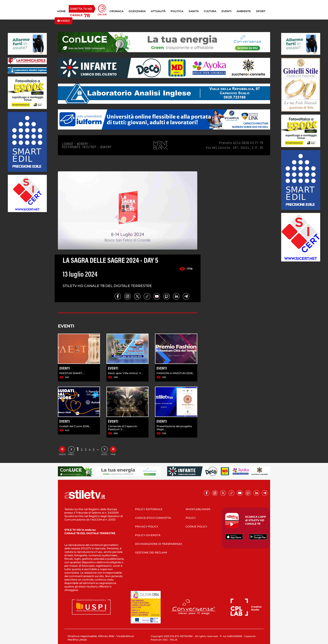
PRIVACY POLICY (147, 526)
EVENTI (227, 11)
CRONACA (117, 11)
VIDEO (64, 21)
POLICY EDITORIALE (149, 509)
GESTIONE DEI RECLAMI (151, 552)
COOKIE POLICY (196, 526)
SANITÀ (194, 11)
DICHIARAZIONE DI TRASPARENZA (159, 544)
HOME (61, 11)
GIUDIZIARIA (137, 11)
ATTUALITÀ (158, 11)
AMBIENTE (244, 11)
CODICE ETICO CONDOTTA (153, 518)
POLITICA (177, 11)
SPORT (261, 11)
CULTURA (210, 11)
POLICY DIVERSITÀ (148, 535)
